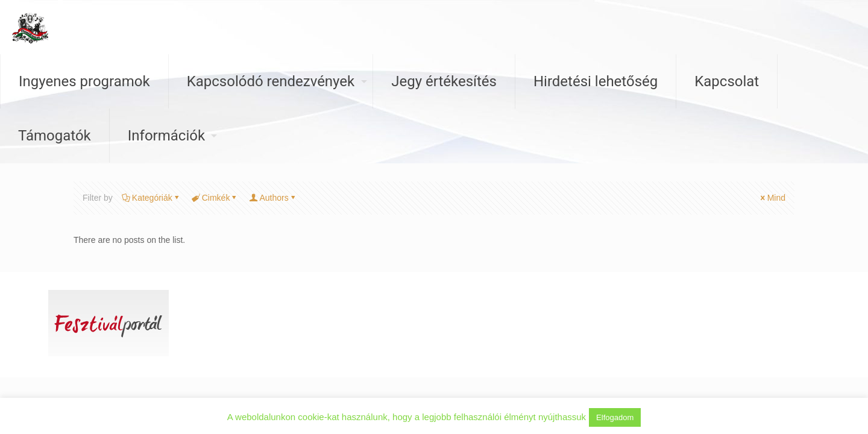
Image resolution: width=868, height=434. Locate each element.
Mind (772, 198)
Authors (273, 198)
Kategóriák (151, 198)
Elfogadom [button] (615, 417)
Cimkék (215, 198)
